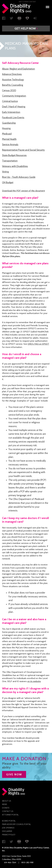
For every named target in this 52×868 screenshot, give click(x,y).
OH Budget (8, 182)
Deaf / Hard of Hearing (14, 107)
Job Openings (8, 828)
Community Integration (14, 96)
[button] (26, 29)
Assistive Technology (13, 80)
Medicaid (7, 134)
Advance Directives (12, 74)
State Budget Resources (14, 155)
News (5, 804)
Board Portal (9, 821)
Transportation (10, 161)
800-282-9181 (27, 862)
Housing (6, 128)
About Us (7, 801)
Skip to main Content (27, 2)
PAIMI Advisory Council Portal (16, 824)
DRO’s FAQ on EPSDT (38, 344)
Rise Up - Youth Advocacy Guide (19, 177)
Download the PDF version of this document (24, 191)
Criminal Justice (10, 101)
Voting (5, 172)
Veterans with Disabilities (15, 166)
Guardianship (9, 123)
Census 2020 (9, 90)
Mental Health (9, 139)
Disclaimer (7, 831)
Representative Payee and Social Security (23, 150)
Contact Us (8, 811)
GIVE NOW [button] (14, 774)
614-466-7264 (10, 862)
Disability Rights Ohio (17, 9)
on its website (34, 681)
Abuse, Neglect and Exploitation (19, 69)
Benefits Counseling (13, 85)
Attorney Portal (10, 815)
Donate (6, 808)
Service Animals (10, 145)
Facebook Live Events (13, 118)
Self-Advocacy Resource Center (20, 63)
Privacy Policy (9, 835)
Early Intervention (11, 112)
